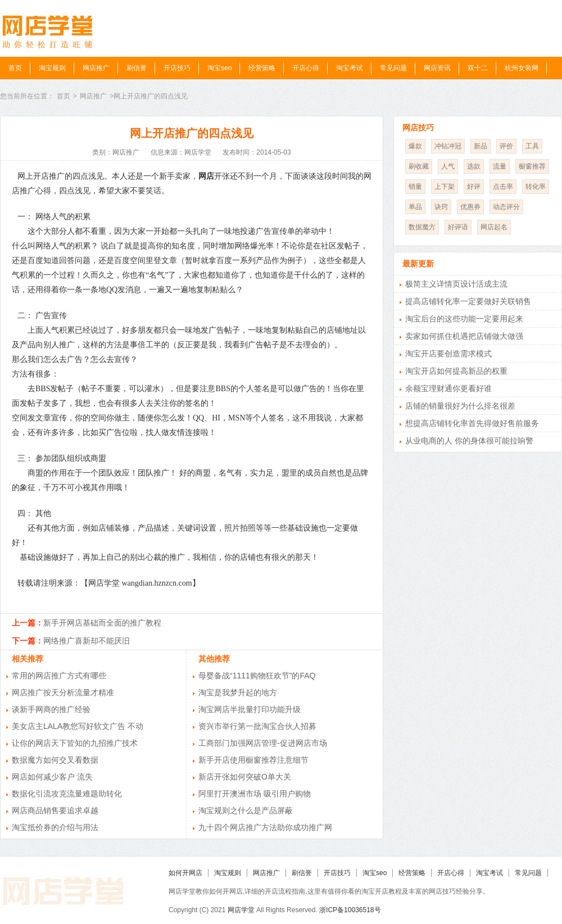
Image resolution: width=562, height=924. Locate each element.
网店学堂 (241, 910)
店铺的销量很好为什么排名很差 (460, 406)
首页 (15, 68)
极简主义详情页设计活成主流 (456, 284)
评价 (506, 146)
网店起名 (494, 227)
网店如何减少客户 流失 (52, 777)
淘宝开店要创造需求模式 (448, 354)
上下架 (445, 187)
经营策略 (262, 68)
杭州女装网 (522, 68)
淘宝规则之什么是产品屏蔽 (246, 810)
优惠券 (470, 207)
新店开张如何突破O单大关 (245, 777)
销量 (415, 187)
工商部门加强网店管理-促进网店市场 (263, 743)
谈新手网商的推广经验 (51, 709)
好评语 (458, 227)
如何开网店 (185, 873)
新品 (481, 146)
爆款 (415, 146)
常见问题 (393, 68)
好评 (474, 187)
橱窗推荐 (532, 166)
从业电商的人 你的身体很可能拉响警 (469, 441)
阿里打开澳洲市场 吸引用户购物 (255, 794)
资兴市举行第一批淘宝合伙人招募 (257, 726)
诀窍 (441, 207)
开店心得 (306, 68)
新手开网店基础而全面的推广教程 (102, 623)
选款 (474, 166)
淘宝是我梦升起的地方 (238, 692)
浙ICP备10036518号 (350, 910)
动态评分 (506, 207)
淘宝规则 (52, 68)
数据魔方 (422, 227)
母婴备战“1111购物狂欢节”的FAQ (257, 676)
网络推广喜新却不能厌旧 (87, 641)
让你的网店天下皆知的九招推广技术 (75, 743)
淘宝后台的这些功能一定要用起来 (464, 319)
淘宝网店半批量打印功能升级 (250, 709)
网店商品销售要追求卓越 (55, 810)
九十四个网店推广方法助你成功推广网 (265, 827)
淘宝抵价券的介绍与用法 (55, 827)
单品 (415, 207)
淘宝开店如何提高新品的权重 (456, 371)
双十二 (478, 68)
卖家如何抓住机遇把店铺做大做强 (464, 336)
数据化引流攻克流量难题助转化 (67, 794)
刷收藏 (419, 166)
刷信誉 (137, 68)
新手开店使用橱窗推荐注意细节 (253, 760)
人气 (448, 166)
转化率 (536, 187)
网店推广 (96, 68)
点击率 (503, 187)
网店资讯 (437, 68)
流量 (500, 166)
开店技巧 (177, 68)
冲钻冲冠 (448, 146)
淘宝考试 (350, 68)
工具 (532, 146)
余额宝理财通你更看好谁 (448, 388)
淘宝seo (219, 68)
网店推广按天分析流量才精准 (63, 692)
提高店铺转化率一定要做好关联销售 (468, 301)
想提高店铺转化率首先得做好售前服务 (472, 423)
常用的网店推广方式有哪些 (59, 676)
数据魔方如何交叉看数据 (55, 760)
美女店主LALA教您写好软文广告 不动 (78, 726)
